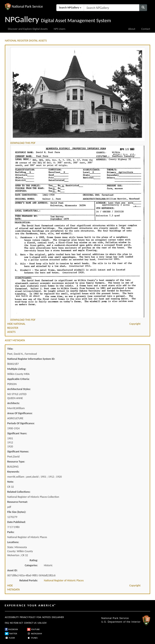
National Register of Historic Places (64, 580)
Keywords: (13, 472)
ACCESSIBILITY (12, 617)
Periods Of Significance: (21, 423)
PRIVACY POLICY (28, 617)
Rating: (34, 560)
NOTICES (46, 617)
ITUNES (32, 638)
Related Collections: (19, 492)
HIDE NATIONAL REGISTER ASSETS (16, 328)
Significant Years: (17, 433)
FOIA (39, 617)
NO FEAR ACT (16, 623)
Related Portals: (29, 580)
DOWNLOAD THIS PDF (23, 143)
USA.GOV (42, 623)
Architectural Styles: (19, 389)
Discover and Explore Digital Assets (28, 29)
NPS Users (59, 29)
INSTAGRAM (35, 634)
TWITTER (11, 634)
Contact (146, 29)
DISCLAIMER (58, 617)
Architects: (14, 403)
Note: (10, 482)
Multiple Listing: (17, 369)
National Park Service (115, 618)
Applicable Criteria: (18, 379)
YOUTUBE (33, 629)
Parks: (11, 532)
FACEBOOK (11, 629)
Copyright (135, 324)
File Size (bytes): (17, 512)
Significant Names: (18, 452)
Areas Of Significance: (20, 413)
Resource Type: (16, 462)
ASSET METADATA (15, 340)
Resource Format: (18, 502)
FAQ (7, 623)
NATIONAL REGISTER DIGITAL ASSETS (26, 41)
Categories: (31, 565)
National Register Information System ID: (31, 359)
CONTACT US (30, 623)
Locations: (13, 542)
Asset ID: (12, 570)
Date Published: (16, 522)
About (132, 29)
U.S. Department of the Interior (121, 622)
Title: (10, 349)
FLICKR (10, 638)
